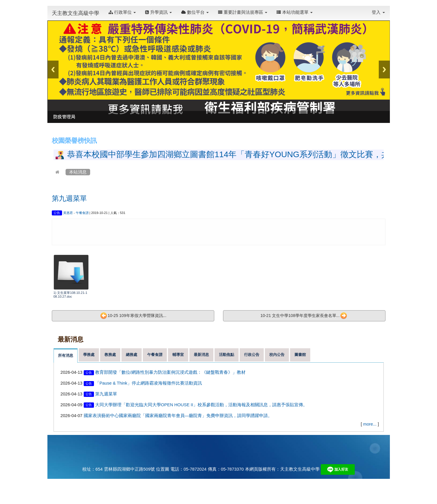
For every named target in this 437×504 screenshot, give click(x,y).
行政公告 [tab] (252, 355)
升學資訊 (158, 12)
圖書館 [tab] (300, 355)
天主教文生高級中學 (76, 13)
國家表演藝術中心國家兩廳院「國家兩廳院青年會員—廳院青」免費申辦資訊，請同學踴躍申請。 (178, 416)
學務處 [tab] (89, 355)
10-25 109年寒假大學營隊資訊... (133, 316)
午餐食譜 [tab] (155, 355)
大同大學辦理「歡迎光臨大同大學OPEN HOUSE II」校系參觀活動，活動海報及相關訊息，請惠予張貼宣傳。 (201, 405)
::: (319, 9)
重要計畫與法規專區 (243, 12)
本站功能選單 (295, 12)
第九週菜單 (69, 198)
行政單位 (122, 12)
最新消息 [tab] (201, 355)
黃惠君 (68, 213)
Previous (53, 70)
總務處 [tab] (132, 355)
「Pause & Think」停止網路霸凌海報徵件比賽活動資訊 (149, 383)
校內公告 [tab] (277, 355)
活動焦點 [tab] (227, 355)
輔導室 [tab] (178, 355)
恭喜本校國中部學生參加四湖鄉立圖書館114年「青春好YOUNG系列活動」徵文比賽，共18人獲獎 (245, 154)
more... (370, 424)
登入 (378, 12)
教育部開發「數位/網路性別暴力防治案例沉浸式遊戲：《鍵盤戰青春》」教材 (170, 372)
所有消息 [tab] (66, 355)
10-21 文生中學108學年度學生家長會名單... (304, 316)
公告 (57, 213)
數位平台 (195, 12)
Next (384, 70)
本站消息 (78, 172)
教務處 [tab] (110, 355)
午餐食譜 (82, 213)
